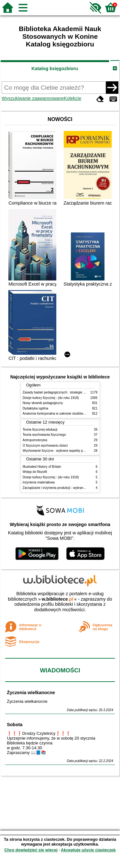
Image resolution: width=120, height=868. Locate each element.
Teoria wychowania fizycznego (44, 435)
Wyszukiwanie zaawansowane (33, 98)
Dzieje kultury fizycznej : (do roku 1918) (51, 398)
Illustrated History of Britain (42, 467)
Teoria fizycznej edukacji (40, 430)
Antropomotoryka (35, 440)
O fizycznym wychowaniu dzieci (45, 446)
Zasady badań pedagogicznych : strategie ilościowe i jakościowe (69, 392)
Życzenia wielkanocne (31, 693)
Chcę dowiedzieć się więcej (31, 850)
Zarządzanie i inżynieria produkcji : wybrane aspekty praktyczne (68, 488)
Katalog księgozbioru (55, 69)
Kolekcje (73, 98)
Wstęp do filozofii (35, 472)
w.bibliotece (57, 599)
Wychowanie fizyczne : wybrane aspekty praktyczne (60, 451)
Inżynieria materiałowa (39, 482)
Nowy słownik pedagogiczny (43, 403)
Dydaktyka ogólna (36, 408)
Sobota (15, 725)
